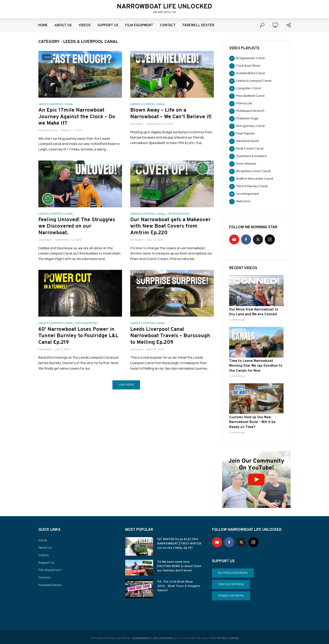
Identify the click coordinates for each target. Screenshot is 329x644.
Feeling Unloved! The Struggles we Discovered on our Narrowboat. (78, 228)
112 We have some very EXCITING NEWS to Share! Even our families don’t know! (180, 564)
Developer (137, 131)
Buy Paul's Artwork (233, 571)
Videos (85, 25)
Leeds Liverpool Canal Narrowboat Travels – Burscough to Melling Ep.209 (172, 339)
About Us (63, 25)
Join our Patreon (231, 582)
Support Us (108, 25)
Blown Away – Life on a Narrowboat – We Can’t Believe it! (169, 118)
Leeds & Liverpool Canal (56, 104)
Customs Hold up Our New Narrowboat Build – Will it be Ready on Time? (256, 420)
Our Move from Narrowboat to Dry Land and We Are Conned (255, 312)
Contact (168, 25)
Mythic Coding (228, 636)
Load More (126, 388)
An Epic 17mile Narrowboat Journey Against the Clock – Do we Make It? (78, 118)
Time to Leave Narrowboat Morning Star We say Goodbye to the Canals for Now (256, 365)
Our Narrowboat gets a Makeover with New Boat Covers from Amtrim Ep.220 (171, 228)
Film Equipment (139, 25)
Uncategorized (178, 215)
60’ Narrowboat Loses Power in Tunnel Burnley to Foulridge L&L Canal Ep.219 (80, 339)
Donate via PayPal (231, 593)
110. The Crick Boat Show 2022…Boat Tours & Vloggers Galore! (179, 584)
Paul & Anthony (48, 131)
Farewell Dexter (198, 25)
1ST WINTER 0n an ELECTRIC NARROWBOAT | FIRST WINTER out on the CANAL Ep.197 (179, 541)
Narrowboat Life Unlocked (165, 7)
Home (43, 25)
